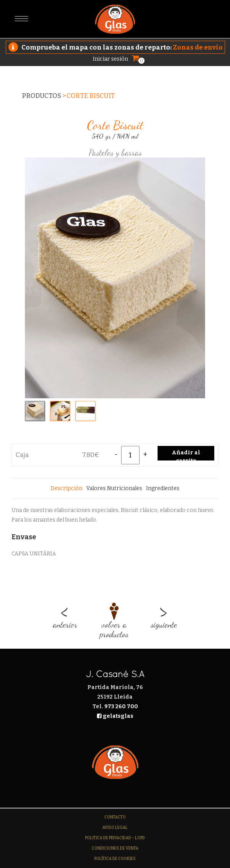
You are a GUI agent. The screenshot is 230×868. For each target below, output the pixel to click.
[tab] (67, 488)
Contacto (115, 817)
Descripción (67, 488)
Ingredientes (163, 488)
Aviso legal (115, 828)
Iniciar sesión (110, 59)
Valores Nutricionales (114, 488)
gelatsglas (115, 716)
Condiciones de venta (115, 848)
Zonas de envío (198, 47)
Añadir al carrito (186, 455)
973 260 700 (121, 706)
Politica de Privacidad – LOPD (115, 838)
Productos (41, 96)
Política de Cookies (115, 859)
